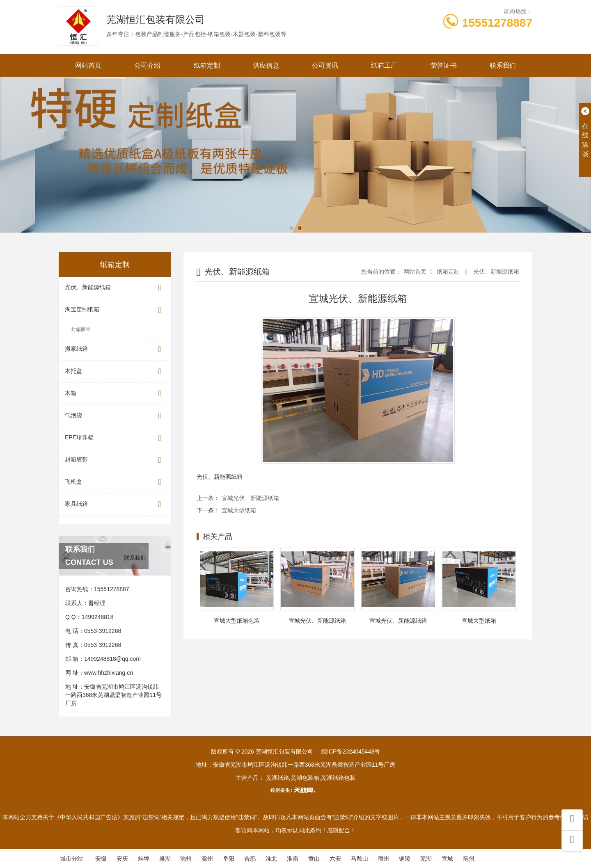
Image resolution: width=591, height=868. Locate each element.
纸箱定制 (207, 65)
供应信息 (266, 65)
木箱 (115, 394)
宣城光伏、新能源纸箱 (250, 498)
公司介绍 (147, 65)
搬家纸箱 (115, 349)
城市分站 (71, 859)
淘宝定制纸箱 (115, 310)
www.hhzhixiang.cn (109, 673)
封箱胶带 (81, 329)
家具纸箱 (115, 504)
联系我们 (503, 65)
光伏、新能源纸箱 (115, 288)
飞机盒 (115, 482)
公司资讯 (325, 65)
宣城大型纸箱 (239, 510)
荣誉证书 (444, 65)
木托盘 (115, 371)
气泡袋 (115, 416)
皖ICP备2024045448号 (351, 752)
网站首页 (88, 65)
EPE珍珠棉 (115, 438)
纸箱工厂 (384, 65)
